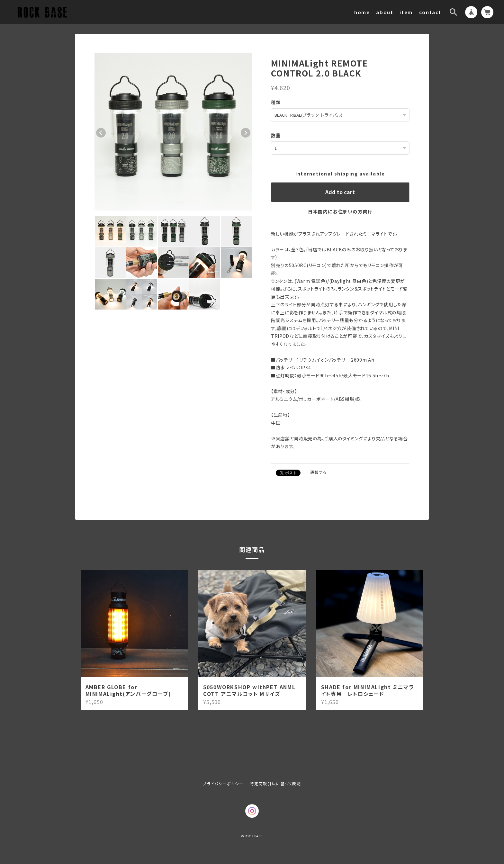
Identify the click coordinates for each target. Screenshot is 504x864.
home (362, 12)
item (406, 12)
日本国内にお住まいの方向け (340, 211)
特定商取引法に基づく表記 (275, 783)
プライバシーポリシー (223, 783)
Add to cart (340, 191)
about (385, 12)
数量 (276, 135)
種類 (276, 102)
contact (430, 12)
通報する (319, 471)
